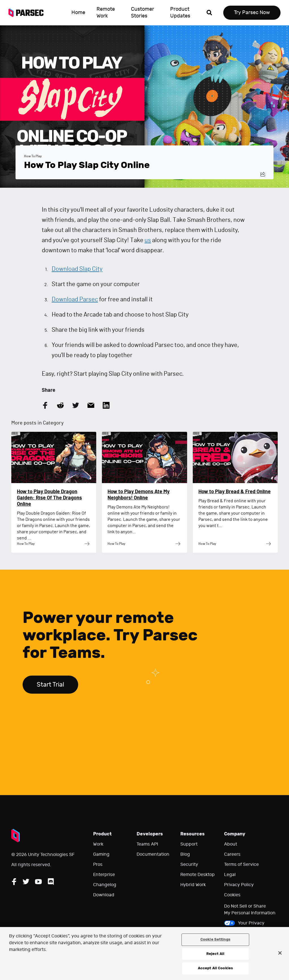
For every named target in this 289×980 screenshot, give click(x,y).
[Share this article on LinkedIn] (106, 405)
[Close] (280, 953)
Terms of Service (241, 864)
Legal (230, 875)
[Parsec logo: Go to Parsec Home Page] (28, 13)
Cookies (232, 895)
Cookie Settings (215, 939)
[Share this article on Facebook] (45, 405)
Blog (185, 854)
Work (98, 844)
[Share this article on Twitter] (76, 405)
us (148, 240)
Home (78, 13)
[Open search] (209, 13)
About (231, 844)
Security (189, 864)
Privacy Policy (239, 885)
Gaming (101, 854)
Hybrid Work (193, 885)
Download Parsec (75, 299)
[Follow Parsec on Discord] (51, 882)
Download (104, 895)
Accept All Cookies (215, 968)
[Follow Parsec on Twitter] (26, 882)
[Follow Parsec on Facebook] (14, 882)
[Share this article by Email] (91, 405)
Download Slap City (77, 269)
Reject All (215, 954)
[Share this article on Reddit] (60, 405)
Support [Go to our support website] (189, 844)
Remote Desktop (198, 875)
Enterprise (104, 875)
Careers (232, 854)
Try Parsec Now (252, 13)
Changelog (105, 885)
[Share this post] (263, 174)
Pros (98, 864)
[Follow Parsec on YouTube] (38, 882)
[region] (144, 954)
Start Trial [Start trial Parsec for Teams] (50, 685)
